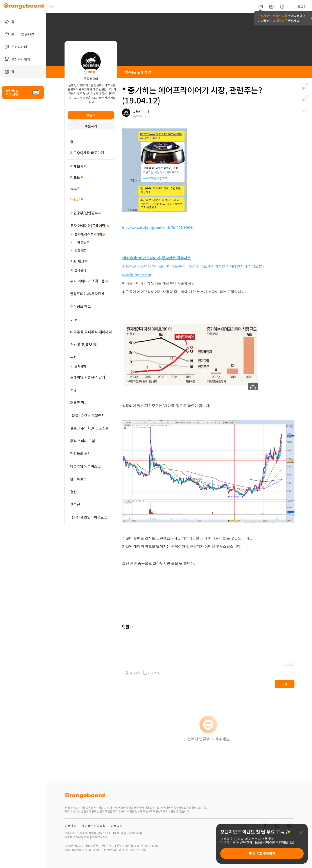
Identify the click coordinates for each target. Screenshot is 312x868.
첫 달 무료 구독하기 (262, 853)
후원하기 (91, 126)
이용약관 (117, 826)
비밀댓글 (151, 673)
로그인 (302, 7)
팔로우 (91, 115)
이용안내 (70, 826)
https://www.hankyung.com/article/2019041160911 (158, 228)
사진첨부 (135, 673)
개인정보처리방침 (94, 826)
